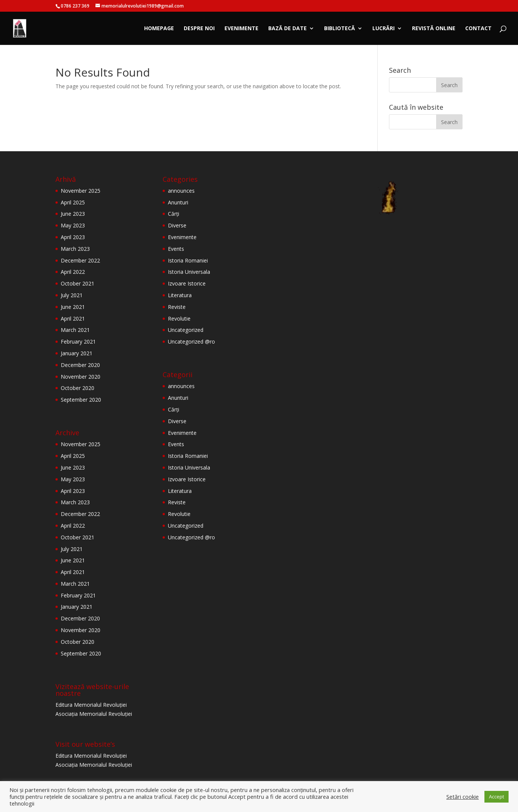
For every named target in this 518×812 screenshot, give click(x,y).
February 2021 (78, 342)
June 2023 (73, 214)
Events (176, 249)
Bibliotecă (340, 29)
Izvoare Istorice (187, 283)
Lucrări (384, 29)
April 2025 (73, 202)
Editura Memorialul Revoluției (91, 705)
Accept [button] (496, 797)
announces (181, 191)
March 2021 (75, 330)
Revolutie (179, 319)
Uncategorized (186, 330)
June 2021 (73, 307)
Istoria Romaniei (188, 260)
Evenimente (241, 29)
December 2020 (80, 365)
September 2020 (81, 400)
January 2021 (77, 353)
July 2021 (72, 295)
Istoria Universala (189, 272)
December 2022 (80, 260)
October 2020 (78, 388)
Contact (478, 29)
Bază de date (287, 29)
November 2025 (81, 191)
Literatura (180, 295)
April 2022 (73, 272)
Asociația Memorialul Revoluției (94, 714)
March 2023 (75, 249)
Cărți (174, 214)
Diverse (177, 225)
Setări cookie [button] (463, 797)
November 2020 (81, 377)
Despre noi (199, 29)
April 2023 (73, 237)
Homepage (159, 29)
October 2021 (78, 283)
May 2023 (73, 225)
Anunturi (178, 202)
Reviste (177, 307)
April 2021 (73, 319)
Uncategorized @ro (191, 342)
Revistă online (434, 29)
